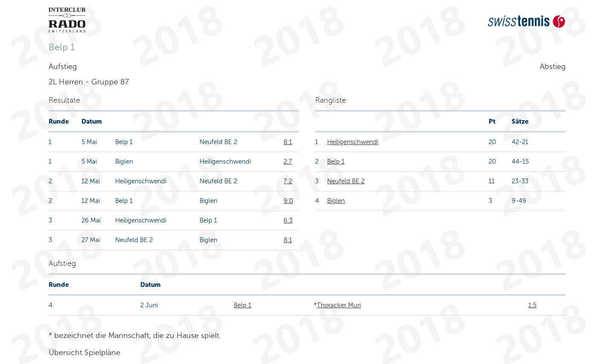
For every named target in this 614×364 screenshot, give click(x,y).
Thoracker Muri (339, 305)
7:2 (288, 181)
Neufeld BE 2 (346, 181)
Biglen (336, 201)
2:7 (288, 162)
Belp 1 (336, 162)
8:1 (288, 142)
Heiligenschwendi (353, 142)
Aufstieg (63, 66)
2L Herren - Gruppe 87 (89, 82)
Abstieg (553, 66)
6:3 (288, 220)
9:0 (288, 201)
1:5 (532, 305)
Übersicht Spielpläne (84, 352)
